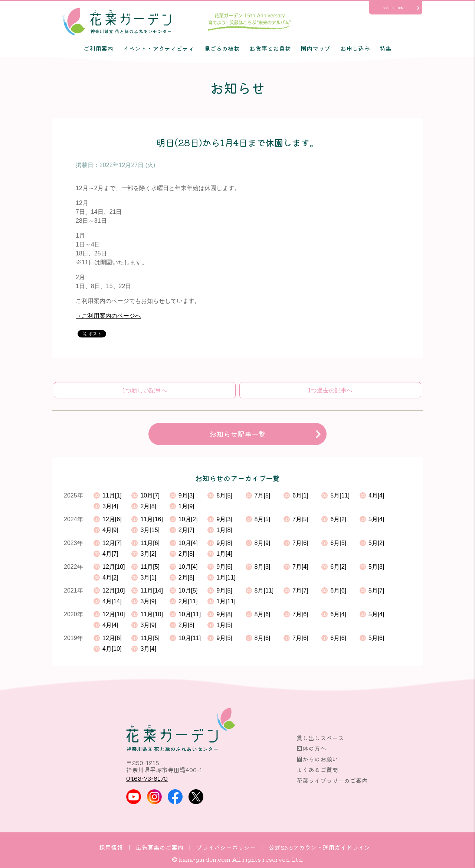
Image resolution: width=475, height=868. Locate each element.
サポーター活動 (393, 8)
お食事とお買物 (270, 48)
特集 (386, 48)
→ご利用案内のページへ (108, 316)
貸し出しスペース (320, 738)
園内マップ (315, 48)
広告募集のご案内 (160, 847)
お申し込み (355, 48)
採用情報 (111, 847)
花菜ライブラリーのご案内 (332, 780)
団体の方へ (311, 748)
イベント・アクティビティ (158, 48)
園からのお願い (317, 759)
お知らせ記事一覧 (237, 434)
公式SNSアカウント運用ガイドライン (319, 847)
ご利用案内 (98, 48)
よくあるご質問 (317, 770)
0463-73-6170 (147, 778)
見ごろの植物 (222, 48)
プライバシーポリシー (226, 847)
